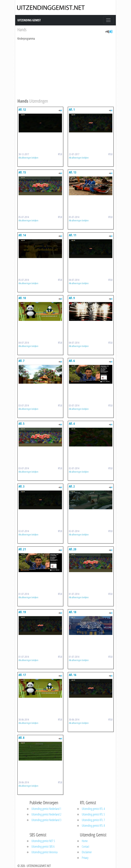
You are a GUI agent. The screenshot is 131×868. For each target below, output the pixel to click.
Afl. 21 (22, 549)
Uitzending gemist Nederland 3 (46, 820)
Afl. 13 (73, 172)
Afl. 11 (73, 235)
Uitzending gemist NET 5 (43, 841)
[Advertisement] (65, 69)
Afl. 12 (22, 110)
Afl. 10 (22, 298)
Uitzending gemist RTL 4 (93, 809)
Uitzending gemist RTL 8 (93, 826)
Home (85, 841)
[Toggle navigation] (108, 20)
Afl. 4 (72, 424)
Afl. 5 (22, 424)
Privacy (85, 858)
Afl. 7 (22, 361)
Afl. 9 (72, 298)
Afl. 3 (22, 486)
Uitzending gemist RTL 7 (93, 820)
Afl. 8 (22, 738)
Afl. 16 (73, 675)
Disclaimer (87, 852)
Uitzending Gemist (29, 20)
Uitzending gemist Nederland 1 (46, 809)
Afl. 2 (72, 486)
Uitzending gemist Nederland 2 (46, 814)
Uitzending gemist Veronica (44, 852)
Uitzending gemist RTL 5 (93, 814)
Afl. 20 (73, 549)
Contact (86, 847)
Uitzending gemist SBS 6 (43, 847)
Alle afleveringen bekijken (28, 158)
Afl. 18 (73, 612)
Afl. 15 (22, 172)
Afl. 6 (72, 361)
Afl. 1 (72, 110)
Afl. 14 (22, 235)
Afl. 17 (22, 675)
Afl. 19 (22, 612)
